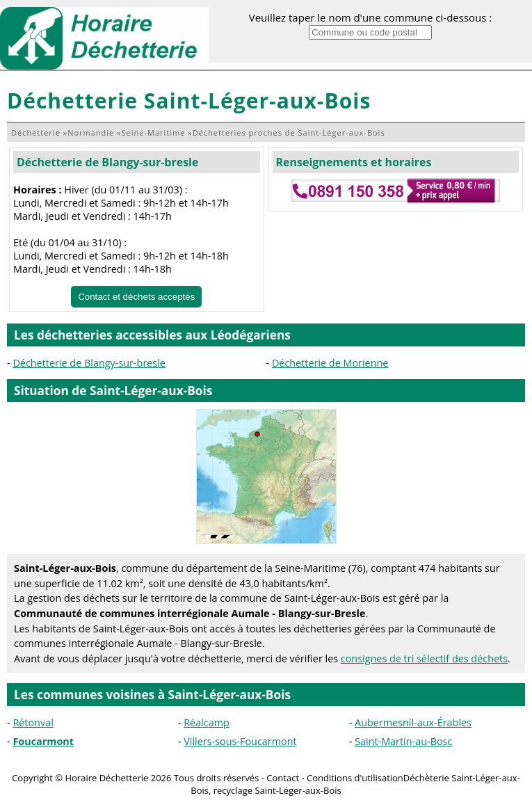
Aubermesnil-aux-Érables (413, 722)
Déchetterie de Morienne (330, 363)
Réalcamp (207, 722)
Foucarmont (43, 741)
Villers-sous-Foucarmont (240, 741)
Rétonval (33, 722)
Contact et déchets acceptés (136, 297)
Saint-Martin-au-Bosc (403, 741)
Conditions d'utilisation (355, 778)
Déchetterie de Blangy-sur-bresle (107, 162)
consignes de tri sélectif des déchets (424, 658)
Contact (283, 778)
